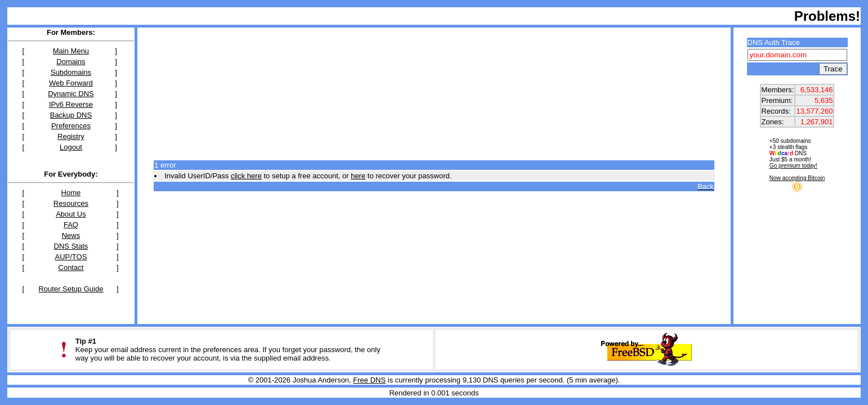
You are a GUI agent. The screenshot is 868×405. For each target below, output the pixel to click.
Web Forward (71, 83)
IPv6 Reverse (71, 104)
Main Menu (71, 51)
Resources (71, 203)
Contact (71, 267)
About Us (71, 214)
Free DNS (369, 380)
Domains (71, 62)
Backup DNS (71, 115)
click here (246, 176)
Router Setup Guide (71, 289)
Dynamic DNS (71, 94)
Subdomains (71, 72)
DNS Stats (71, 246)
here (358, 176)
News (71, 235)
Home (71, 193)
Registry (71, 136)
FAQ (71, 225)
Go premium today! (793, 166)
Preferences (71, 126)
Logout (71, 147)
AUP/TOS (71, 257)
